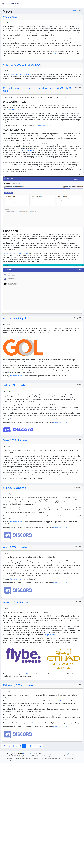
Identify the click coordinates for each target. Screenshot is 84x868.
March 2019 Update (16, 602)
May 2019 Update (14, 488)
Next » (39, 746)
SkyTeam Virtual (29, 754)
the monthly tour (16, 376)
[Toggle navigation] (80, 4)
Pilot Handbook (65, 701)
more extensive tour (59, 674)
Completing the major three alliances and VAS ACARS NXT (39, 90)
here (55, 53)
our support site (32, 122)
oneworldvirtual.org (15, 110)
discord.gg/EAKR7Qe (29, 150)
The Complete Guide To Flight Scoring (16, 253)
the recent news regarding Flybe (18, 74)
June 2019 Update (15, 440)
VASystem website (51, 635)
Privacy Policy (73, 754)
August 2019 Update (17, 318)
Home (74, 10)
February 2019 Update (18, 685)
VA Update (10, 17)
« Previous (6, 746)
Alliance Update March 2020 (22, 65)
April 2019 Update (15, 547)
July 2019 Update (14, 385)
